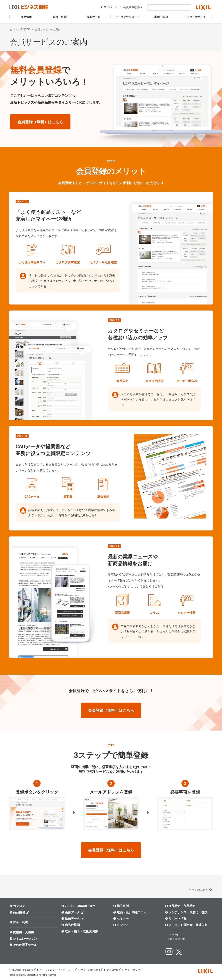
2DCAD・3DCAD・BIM (78, 906)
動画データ (72, 918)
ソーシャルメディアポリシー (57, 970)
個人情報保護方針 (22, 970)
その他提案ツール (23, 945)
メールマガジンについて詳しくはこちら (137, 586)
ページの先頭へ (201, 890)
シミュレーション (23, 939)
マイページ (109, 7)
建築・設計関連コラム (130, 912)
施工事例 (121, 906)
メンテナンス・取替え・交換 (186, 912)
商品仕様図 (71, 925)
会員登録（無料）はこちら (40, 122)
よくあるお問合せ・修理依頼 (186, 925)
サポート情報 (176, 918)
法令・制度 (19, 922)
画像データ (72, 912)
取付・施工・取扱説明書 (80, 931)
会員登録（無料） (176, 939)
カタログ (17, 906)
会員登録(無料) (131, 7)
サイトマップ (131, 970)
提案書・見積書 (22, 932)
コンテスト (122, 925)
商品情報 (19, 912)
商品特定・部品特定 (180, 906)
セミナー (121, 918)
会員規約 (112, 970)
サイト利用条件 (90, 970)
